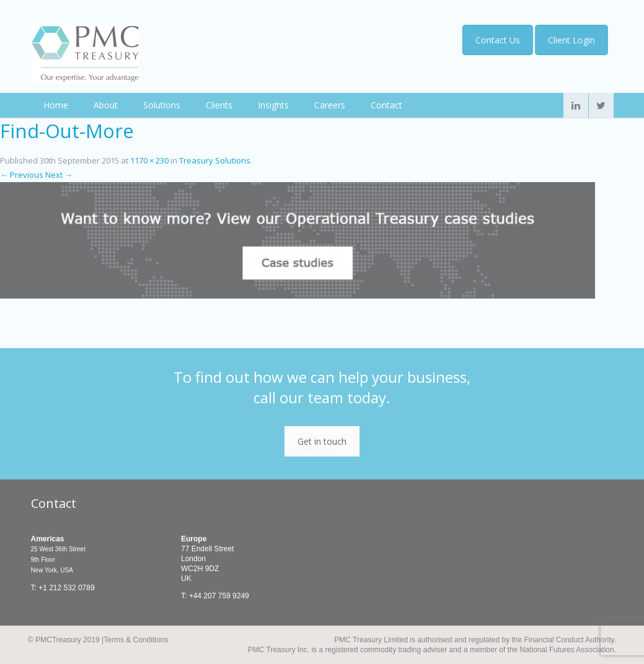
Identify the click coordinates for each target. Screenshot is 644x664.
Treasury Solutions (215, 160)
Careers (330, 105)
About (106, 105)
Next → (59, 175)
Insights (273, 105)
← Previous (22, 175)
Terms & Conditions (136, 640)
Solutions (162, 105)
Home (56, 105)
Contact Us (495, 40)
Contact (386, 105)
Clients (219, 105)
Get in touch (322, 441)
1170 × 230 (149, 160)
